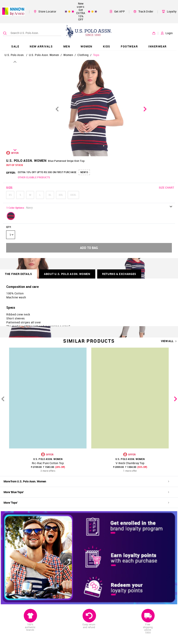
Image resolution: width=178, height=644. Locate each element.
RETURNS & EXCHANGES (119, 274)
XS (10, 195)
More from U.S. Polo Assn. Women (86, 481)
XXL (61, 195)
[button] (11, 216)
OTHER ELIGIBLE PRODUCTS (34, 177)
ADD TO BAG (89, 248)
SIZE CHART (166, 188)
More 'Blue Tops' (86, 492)
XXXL (73, 195)
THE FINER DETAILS (19, 274)
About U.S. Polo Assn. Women (67, 274)
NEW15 (84, 172)
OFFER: (11, 173)
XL (50, 195)
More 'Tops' (86, 503)
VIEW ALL (169, 341)
